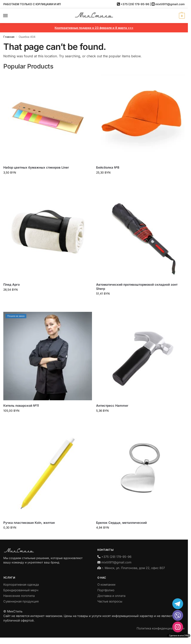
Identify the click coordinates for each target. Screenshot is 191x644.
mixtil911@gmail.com (170, 4)
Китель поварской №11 (21, 406)
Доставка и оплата (111, 596)
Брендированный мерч (21, 590)
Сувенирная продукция (21, 601)
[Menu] (9, 16)
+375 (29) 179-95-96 (135, 4)
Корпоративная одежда (21, 585)
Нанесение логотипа (19, 596)
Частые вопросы (110, 601)
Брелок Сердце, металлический (121, 523)
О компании (106, 585)
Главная (9, 37)
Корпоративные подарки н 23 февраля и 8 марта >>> (94, 28)
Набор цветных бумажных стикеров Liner (36, 167)
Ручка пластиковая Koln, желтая (29, 523)
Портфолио (106, 590)
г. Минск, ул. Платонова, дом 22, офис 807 (133, 568)
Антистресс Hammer (112, 406)
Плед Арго (12, 285)
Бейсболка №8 (108, 167)
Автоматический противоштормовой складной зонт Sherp (137, 287)
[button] (181, 16)
